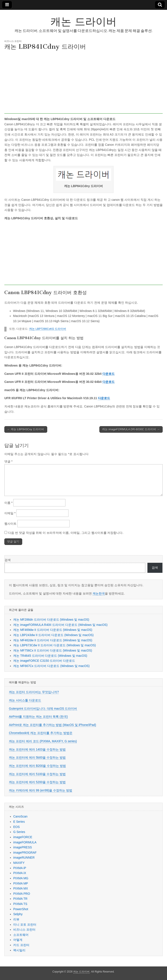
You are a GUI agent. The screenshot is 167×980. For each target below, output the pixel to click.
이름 (8, 503)
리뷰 (16, 919)
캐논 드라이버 (83, 21)
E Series (19, 822)
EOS (17, 827)
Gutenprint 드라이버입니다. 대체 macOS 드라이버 (43, 709)
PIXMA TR (20, 899)
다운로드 (109, 374)
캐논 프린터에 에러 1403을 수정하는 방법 (37, 749)
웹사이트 (10, 524)
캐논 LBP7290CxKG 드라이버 (48, 329)
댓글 (8, 461)
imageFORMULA (25, 842)
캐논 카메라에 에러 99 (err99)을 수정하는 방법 (41, 790)
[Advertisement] (83, 83)
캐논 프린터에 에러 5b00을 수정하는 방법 (37, 757)
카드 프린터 (21, 945)
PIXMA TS (20, 904)
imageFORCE (23, 837)
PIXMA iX (20, 873)
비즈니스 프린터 (13, 41)
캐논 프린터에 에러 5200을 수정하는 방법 (37, 782)
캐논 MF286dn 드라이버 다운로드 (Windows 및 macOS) (51, 620)
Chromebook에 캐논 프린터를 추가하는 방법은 (41, 733)
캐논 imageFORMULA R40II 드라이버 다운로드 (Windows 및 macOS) (60, 625)
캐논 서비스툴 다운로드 (25, 700)
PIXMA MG (21, 878)
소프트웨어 (21, 935)
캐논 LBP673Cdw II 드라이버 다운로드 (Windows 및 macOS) (55, 645)
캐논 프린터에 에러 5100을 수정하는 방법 (37, 774)
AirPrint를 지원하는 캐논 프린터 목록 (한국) (38, 717)
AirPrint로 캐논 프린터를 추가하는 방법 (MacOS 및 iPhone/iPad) (53, 725)
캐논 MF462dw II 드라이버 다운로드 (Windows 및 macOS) (53, 640)
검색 (8, 560)
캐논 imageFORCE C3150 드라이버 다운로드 (44, 661)
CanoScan (20, 816)
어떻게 (18, 940)
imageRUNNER (24, 858)
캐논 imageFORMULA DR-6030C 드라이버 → (131, 429)
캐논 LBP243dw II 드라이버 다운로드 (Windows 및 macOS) (53, 635)
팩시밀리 (19, 950)
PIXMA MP (21, 883)
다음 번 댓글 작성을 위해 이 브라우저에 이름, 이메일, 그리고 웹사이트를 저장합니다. (66, 533)
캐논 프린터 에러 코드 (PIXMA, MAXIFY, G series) (43, 741)
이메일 (10, 513)
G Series (19, 832)
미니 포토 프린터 (25, 925)
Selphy (18, 914)
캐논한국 (99, 593)
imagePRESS (23, 847)
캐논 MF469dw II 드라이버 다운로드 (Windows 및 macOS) (53, 630)
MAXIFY (19, 863)
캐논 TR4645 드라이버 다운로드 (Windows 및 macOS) (50, 656)
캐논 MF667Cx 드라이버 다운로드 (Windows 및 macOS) (51, 666)
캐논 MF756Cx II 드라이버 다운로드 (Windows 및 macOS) (53, 650)
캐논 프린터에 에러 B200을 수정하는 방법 (37, 766)
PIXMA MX (21, 888)
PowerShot (21, 909)
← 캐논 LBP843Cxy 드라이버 (26, 429)
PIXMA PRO (22, 894)
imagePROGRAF (25, 853)
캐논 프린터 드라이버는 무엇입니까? (34, 692)
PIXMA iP (20, 868)
